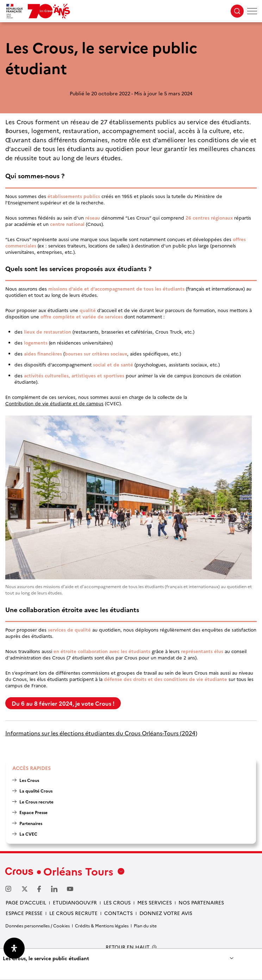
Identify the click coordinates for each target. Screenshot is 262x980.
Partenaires (31, 823)
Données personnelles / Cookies (38, 925)
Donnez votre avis (166, 913)
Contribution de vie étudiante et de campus (54, 403)
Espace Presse (33, 812)
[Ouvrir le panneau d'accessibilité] (14, 948)
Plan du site (145, 925)
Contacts (118, 913)
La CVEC (28, 834)
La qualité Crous (36, 791)
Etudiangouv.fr (75, 902)
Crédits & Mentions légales (102, 925)
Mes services (155, 902)
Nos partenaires (201, 902)
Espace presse (24, 913)
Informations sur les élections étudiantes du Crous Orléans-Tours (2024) (101, 733)
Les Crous (29, 780)
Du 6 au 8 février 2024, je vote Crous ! (63, 703)
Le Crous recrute (36, 802)
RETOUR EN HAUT (128, 947)
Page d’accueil (26, 902)
